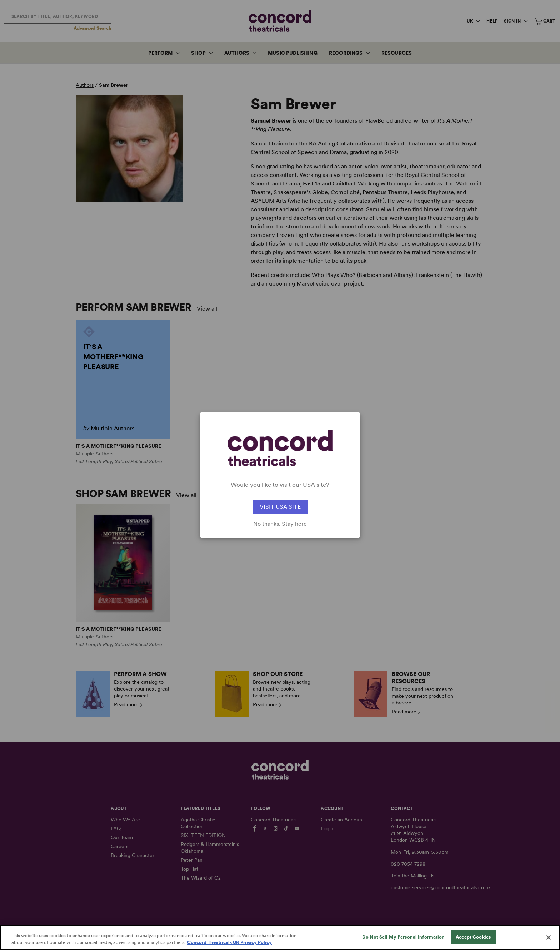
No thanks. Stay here (280, 524)
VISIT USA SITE (280, 507)
